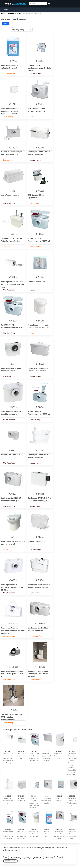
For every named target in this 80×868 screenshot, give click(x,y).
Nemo (27, 857)
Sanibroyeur (49, 857)
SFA (60, 857)
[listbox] (22, 30)
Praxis (37, 857)
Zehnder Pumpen (10, 861)
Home (6, 10)
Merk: (6, 24)
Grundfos (16, 857)
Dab (6, 857)
